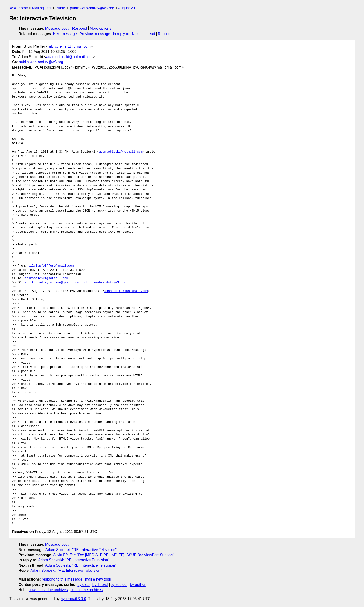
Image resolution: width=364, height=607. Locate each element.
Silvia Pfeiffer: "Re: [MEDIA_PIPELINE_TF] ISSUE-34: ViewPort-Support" (114, 555)
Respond (80, 28)
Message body (57, 28)
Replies (164, 34)
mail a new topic (99, 579)
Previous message (95, 34)
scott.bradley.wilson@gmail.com (52, 283)
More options (101, 28)
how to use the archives (48, 590)
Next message (65, 34)
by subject (119, 585)
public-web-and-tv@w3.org (92, 8)
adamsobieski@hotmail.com (69, 57)
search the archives (87, 590)
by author (138, 585)
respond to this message (62, 579)
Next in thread (143, 34)
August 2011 (129, 8)
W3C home (19, 8)
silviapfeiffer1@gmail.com (69, 46)
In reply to (121, 34)
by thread (100, 585)
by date (83, 585)
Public (61, 8)
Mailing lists (42, 8)
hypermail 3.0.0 (73, 599)
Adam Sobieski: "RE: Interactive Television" (81, 550)
